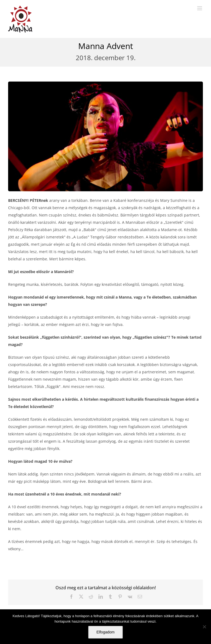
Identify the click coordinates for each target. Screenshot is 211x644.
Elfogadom (106, 632)
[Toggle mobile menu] (200, 8)
